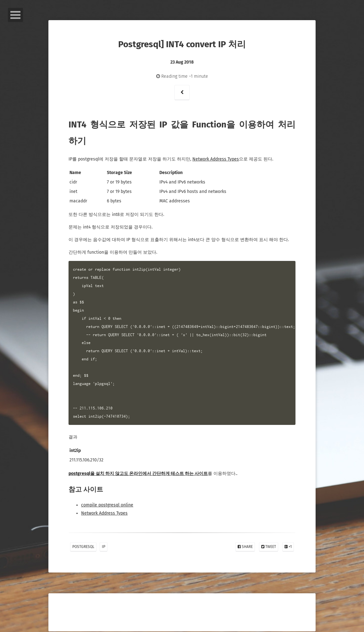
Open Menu (15, 15)
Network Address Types (216, 159)
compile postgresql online (107, 505)
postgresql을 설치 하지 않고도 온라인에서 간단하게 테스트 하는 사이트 (138, 474)
